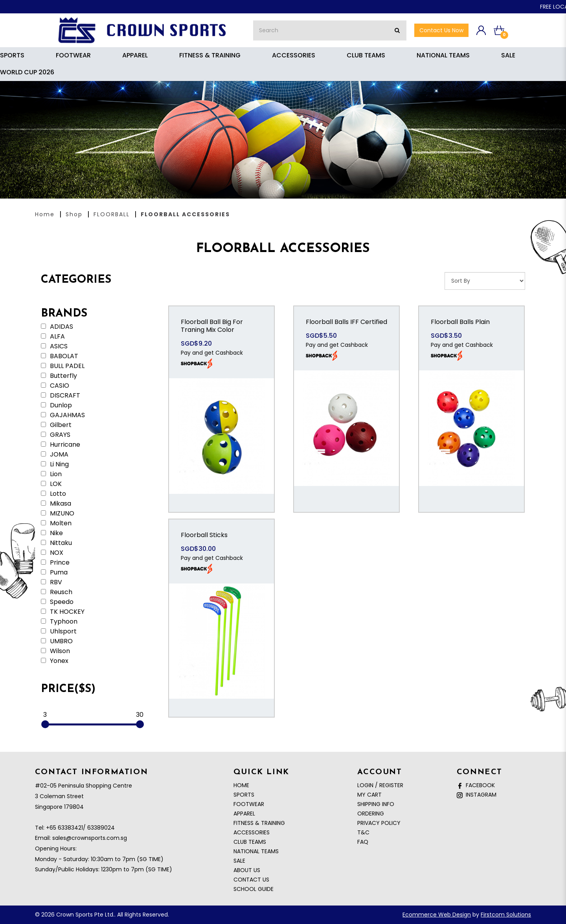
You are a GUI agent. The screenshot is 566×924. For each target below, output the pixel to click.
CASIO (55, 386)
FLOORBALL (112, 214)
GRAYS (56, 435)
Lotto (53, 494)
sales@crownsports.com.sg (90, 838)
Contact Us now (441, 30)
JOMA (55, 455)
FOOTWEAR (249, 804)
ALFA (53, 337)
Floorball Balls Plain (460, 322)
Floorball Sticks (204, 535)
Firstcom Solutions (506, 915)
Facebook (476, 785)
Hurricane (61, 445)
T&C (363, 832)
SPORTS (244, 795)
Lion (51, 474)
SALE (239, 861)
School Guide (254, 889)
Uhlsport (59, 631)
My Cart (369, 795)
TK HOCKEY (63, 612)
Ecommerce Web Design (437, 915)
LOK (51, 484)
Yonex (55, 661)
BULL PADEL (63, 366)
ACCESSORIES (252, 832)
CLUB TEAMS (250, 842)
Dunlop (56, 405)
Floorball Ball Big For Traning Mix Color (212, 326)
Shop (74, 214)
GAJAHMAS (63, 415)
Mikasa (56, 504)
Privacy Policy (379, 823)
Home (45, 214)
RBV (51, 582)
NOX (52, 553)
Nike (52, 533)
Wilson (55, 651)
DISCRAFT (61, 396)
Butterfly (59, 376)
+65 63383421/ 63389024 (80, 828)
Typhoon (59, 622)
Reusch (57, 592)
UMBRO (57, 641)
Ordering (371, 814)
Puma (54, 572)
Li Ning (55, 464)
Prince (55, 563)
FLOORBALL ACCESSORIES (185, 214)
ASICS (54, 346)
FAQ (363, 842)
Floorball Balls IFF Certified (346, 322)
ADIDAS (57, 327)
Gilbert (56, 425)
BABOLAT (60, 356)
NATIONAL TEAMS (256, 851)
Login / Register (380, 785)
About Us (247, 870)
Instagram (477, 795)
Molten (56, 523)
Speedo (57, 602)
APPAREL (244, 814)
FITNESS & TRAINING (259, 823)
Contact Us (251, 880)
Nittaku (56, 543)
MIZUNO (58, 514)
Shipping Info (376, 804)
